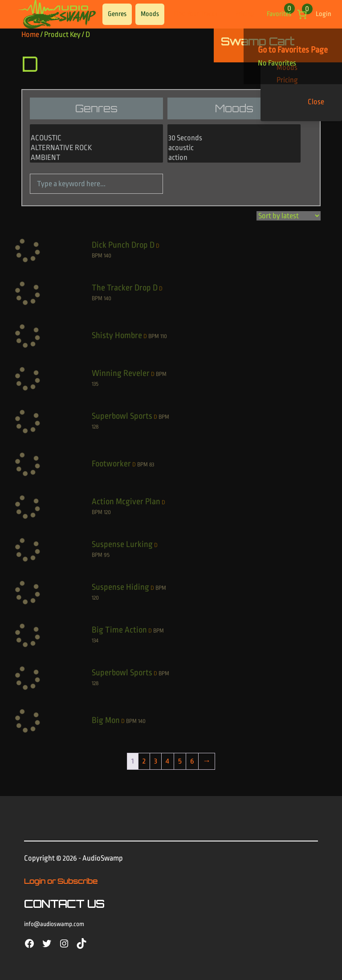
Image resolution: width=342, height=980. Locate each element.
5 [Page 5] (180, 761)
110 (164, 336)
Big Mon (106, 720)
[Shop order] (289, 216)
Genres (117, 14)
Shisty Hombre (117, 335)
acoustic (234, 148)
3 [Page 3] (156, 761)
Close (316, 102)
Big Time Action (119, 630)
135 (95, 384)
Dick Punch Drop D (123, 245)
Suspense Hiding (120, 587)
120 (107, 512)
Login (324, 14)
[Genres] (96, 144)
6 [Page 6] (192, 761)
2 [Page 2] (144, 761)
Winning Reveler (121, 373)
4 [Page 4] (167, 761)
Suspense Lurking (122, 544)
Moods (150, 14)
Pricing (245, 14)
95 (107, 555)
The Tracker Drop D (125, 288)
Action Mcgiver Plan (126, 502)
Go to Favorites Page (293, 50)
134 (95, 640)
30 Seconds (234, 139)
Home (30, 35)
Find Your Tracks (195, 14)
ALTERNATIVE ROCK (96, 148)
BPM (97, 255)
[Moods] (234, 144)
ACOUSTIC (96, 139)
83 (152, 464)
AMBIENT (96, 158)
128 (95, 427)
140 (108, 255)
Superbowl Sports (122, 416)
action (234, 158)
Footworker (111, 464)
